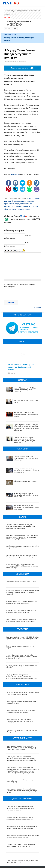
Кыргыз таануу (35, 11)
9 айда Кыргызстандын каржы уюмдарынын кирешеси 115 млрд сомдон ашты (21, 611)
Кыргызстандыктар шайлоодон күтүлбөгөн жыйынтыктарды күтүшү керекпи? (21, 711)
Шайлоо (7, 11)
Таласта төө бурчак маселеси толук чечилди (21, 582)
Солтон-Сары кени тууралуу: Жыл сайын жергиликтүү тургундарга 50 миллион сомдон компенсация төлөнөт (22, 657)
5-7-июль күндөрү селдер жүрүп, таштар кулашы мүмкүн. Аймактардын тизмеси (23, 693)
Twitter (7, 24)
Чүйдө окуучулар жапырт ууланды (25, 481)
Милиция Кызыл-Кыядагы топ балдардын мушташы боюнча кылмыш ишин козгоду (27, 507)
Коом (15, 35)
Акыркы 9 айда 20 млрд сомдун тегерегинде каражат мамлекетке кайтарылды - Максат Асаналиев (21, 621)
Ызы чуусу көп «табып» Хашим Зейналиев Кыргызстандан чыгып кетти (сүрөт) (21, 845)
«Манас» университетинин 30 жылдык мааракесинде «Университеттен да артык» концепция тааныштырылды (21, 527)
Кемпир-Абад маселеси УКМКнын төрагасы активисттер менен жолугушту (25, 390)
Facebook (11, 24)
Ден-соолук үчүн (10, 14)
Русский (7, 18)
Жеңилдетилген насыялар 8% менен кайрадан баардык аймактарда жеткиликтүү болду (22, 556)
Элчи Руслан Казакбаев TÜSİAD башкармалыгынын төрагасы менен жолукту (26, 414)
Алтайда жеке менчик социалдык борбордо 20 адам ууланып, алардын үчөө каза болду (26, 471)
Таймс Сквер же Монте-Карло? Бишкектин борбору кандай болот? (21, 367)
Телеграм (15, 174)
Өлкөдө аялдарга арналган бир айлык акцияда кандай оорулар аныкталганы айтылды (22, 827)
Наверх (37, 308)
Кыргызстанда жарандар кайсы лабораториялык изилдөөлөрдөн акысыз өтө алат (23, 836)
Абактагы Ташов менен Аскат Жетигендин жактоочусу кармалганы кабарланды (26, 458)
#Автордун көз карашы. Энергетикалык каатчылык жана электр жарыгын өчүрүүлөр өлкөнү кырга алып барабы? (21, 748)
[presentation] (23, 294)
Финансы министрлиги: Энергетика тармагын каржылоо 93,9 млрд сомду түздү (22, 602)
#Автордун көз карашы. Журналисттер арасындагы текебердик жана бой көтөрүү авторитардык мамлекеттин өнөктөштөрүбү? (22, 759)
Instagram (18, 24)
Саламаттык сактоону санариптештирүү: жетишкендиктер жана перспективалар (20, 818)
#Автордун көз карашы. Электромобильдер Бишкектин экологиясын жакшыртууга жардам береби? (22, 791)
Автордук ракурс (22, 11)
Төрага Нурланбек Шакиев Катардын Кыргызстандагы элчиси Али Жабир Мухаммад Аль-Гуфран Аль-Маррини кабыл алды (26, 427)
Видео (13, 11)
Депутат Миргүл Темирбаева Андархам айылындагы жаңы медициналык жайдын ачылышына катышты (21, 808)
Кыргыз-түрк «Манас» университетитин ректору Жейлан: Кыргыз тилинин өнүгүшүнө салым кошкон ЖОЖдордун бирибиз (22, 537)
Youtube (14, 24)
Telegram (21, 24)
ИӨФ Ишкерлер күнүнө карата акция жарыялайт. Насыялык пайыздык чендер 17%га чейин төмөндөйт (23, 593)
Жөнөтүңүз (11, 302)
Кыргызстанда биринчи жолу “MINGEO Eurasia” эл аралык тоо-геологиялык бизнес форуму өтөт (23, 638)
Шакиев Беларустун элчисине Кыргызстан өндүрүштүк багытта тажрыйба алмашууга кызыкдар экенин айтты (25, 440)
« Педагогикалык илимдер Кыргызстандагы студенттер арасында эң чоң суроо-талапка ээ (22, 201)
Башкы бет (8, 35)
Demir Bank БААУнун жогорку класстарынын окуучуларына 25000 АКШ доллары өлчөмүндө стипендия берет (22, 566)
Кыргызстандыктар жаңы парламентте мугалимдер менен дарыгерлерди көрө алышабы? (20, 721)
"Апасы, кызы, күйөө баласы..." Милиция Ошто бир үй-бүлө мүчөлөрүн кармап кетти (27, 495)
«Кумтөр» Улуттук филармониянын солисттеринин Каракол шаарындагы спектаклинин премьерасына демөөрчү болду (22, 677)
